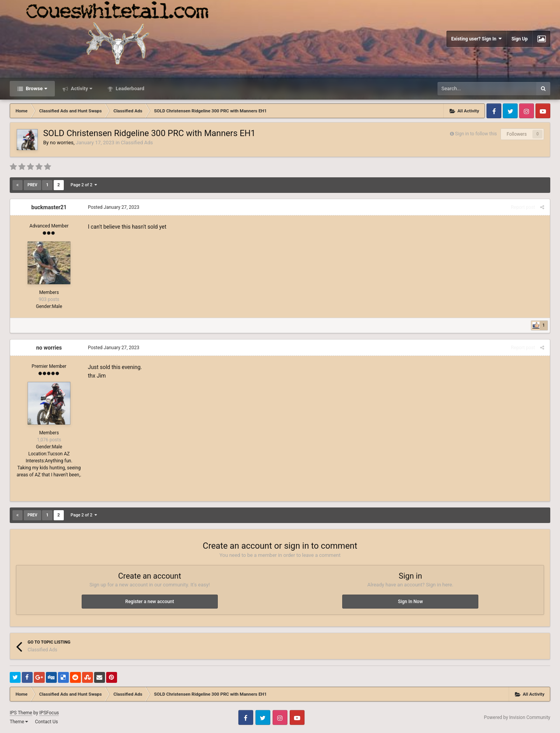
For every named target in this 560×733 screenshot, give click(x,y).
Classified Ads (137, 143)
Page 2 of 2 (84, 185)
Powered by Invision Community (517, 717)
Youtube (543, 111)
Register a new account (150, 602)
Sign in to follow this (476, 134)
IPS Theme (21, 713)
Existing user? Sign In (476, 39)
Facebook (494, 111)
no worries (62, 143)
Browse (36, 88)
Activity (81, 88)
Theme (19, 722)
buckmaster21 (49, 207)
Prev (32, 185)
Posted (114, 207)
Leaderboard (129, 88)
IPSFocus (49, 713)
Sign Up (520, 39)
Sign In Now (410, 602)
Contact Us (46, 722)
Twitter (510, 111)
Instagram (527, 111)
